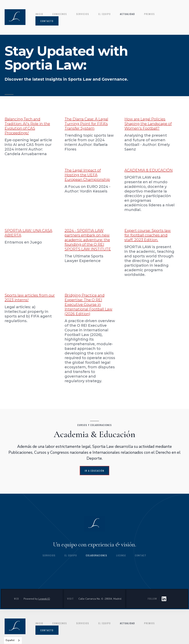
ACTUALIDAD (127, 14)
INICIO (39, 14)
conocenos (60, 14)
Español (10, 640)
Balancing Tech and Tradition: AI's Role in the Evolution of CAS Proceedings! (27, 126)
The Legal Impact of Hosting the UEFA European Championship (87, 175)
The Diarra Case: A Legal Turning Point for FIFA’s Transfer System (86, 124)
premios (150, 14)
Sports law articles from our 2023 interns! (30, 298)
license (121, 555)
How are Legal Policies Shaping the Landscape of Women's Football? (148, 124)
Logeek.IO (44, 599)
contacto (47, 21)
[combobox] (13, 640)
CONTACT (141, 555)
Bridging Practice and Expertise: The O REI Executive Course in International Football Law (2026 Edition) (89, 305)
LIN (164, 599)
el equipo (105, 14)
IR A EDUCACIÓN (94, 471)
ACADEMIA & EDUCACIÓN (148, 170)
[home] (15, 17)
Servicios (49, 555)
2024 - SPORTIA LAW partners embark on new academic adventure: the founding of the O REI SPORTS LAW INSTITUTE (88, 240)
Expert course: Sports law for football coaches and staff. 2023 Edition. (148, 235)
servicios (83, 14)
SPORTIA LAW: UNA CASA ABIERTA (28, 233)
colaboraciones (97, 555)
